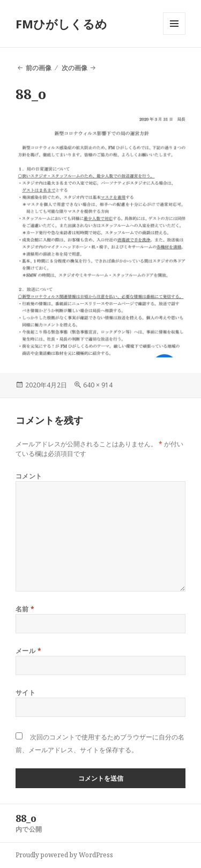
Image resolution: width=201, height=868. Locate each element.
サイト (25, 693)
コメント (29, 476)
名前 (25, 609)
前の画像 (39, 68)
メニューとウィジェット (174, 35)
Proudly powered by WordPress (64, 855)
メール (28, 651)
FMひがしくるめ (61, 24)
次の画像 (75, 68)
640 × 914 (98, 385)
